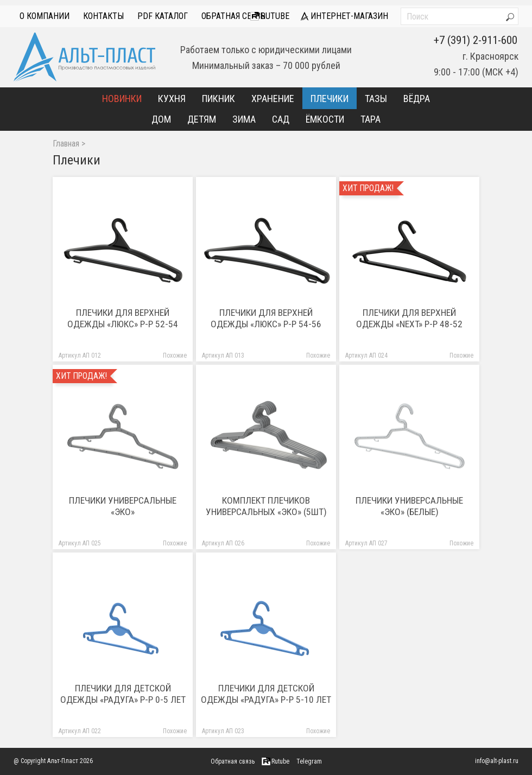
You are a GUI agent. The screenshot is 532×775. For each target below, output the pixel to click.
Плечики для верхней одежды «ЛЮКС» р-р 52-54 (123, 318)
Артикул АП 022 (80, 731)
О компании (45, 16)
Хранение (273, 99)
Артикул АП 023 (223, 731)
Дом (161, 119)
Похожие (175, 356)
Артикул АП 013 (223, 356)
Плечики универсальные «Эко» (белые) (409, 506)
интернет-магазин (344, 16)
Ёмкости (325, 119)
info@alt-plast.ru (497, 761)
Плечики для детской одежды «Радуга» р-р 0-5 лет (123, 694)
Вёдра (417, 99)
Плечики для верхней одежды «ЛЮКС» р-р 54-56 (266, 318)
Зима (244, 119)
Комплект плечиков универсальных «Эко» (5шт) (266, 506)
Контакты (103, 16)
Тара (370, 119)
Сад (281, 119)
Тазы (376, 99)
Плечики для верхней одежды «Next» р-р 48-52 (409, 318)
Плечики (330, 99)
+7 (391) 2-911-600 (476, 40)
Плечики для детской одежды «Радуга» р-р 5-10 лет (266, 694)
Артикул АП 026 (223, 544)
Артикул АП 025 (80, 544)
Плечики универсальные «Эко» (123, 506)
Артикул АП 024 (366, 356)
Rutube (270, 16)
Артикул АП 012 (80, 356)
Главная (66, 144)
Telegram (309, 761)
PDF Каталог (163, 16)
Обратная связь (233, 16)
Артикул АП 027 (366, 544)
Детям (202, 119)
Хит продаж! (368, 188)
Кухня (172, 99)
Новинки (122, 99)
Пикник (218, 99)
